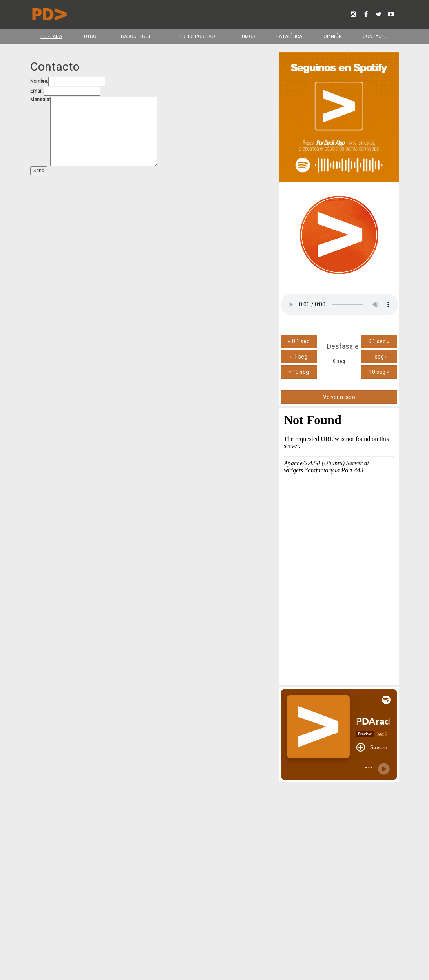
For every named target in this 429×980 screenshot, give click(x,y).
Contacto (375, 36)
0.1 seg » (379, 341)
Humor (247, 36)
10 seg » (379, 372)
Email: (37, 91)
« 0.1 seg (298, 341)
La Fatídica (289, 36)
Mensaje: (40, 100)
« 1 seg (299, 357)
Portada (51, 36)
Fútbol (90, 36)
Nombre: (39, 81)
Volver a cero (339, 397)
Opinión (332, 36)
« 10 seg (299, 372)
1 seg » (379, 357)
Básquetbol (136, 36)
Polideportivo (197, 36)
